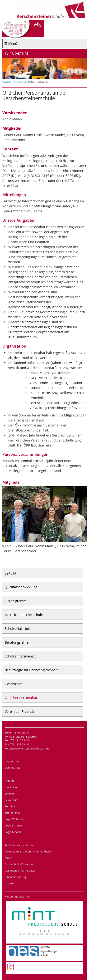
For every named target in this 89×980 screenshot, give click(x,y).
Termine (10, 806)
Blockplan (11, 787)
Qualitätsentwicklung (21, 587)
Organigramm (16, 601)
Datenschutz (12, 767)
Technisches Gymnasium (20, 845)
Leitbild (10, 573)
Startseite (7, 82)
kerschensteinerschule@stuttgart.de (27, 748)
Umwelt (9, 883)
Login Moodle (13, 832)
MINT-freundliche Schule (24, 615)
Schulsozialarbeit (18, 629)
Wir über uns (20, 82)
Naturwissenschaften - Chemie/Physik (28, 851)
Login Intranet (13, 825)
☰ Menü (11, 44)
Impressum (12, 761)
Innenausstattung (16, 877)
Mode (8, 858)
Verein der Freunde (20, 711)
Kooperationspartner (18, 896)
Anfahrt (9, 781)
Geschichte (13, 684)
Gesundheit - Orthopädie (20, 870)
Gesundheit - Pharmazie (20, 864)
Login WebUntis (14, 819)
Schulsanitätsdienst (20, 656)
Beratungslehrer (17, 642)
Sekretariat (12, 800)
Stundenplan (13, 813)
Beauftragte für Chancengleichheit (31, 670)
